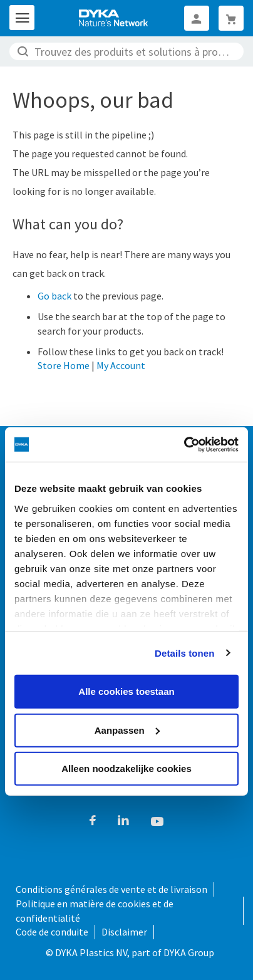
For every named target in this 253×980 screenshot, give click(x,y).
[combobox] (126, 51)
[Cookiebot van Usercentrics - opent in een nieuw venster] (184, 444)
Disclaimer (124, 932)
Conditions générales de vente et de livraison (111, 889)
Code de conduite (52, 932)
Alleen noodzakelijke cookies (126, 769)
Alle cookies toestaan (126, 691)
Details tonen (184, 653)
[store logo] (114, 18)
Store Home (64, 365)
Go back (54, 296)
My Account (121, 365)
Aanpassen (127, 730)
